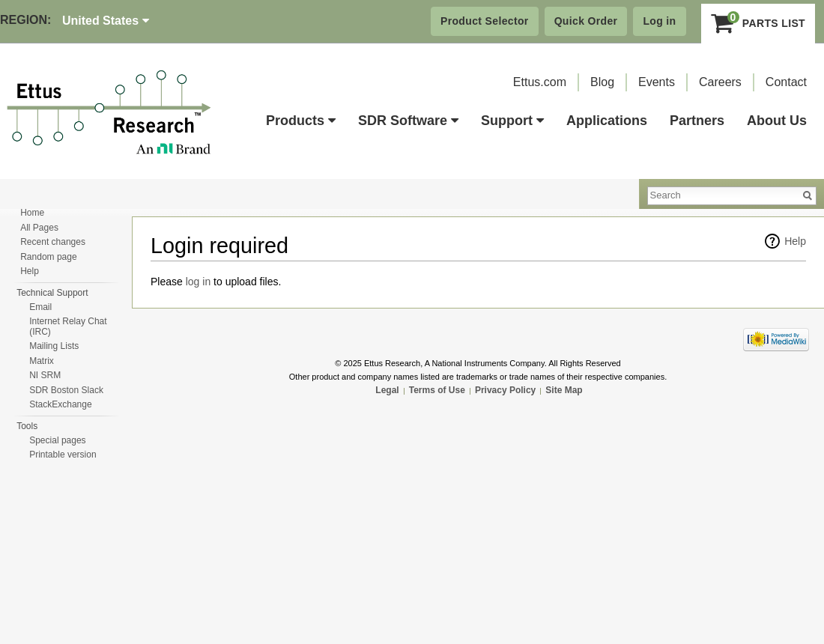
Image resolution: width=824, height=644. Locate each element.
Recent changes (53, 242)
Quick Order (586, 21)
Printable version (63, 455)
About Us (777, 121)
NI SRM (45, 375)
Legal (387, 390)
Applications (607, 121)
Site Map (564, 390)
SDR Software (408, 121)
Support (512, 121)
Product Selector (485, 21)
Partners (697, 121)
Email (40, 307)
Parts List (758, 23)
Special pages (57, 440)
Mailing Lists (54, 346)
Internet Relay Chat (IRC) (68, 326)
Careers (720, 82)
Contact (786, 82)
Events (657, 82)
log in (198, 282)
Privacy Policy (505, 390)
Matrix (42, 361)
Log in (659, 21)
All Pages (39, 228)
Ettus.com (540, 82)
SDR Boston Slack (66, 390)
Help (795, 241)
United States (106, 21)
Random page (48, 257)
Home (32, 213)
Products (301, 121)
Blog (602, 82)
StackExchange (60, 404)
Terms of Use (437, 390)
